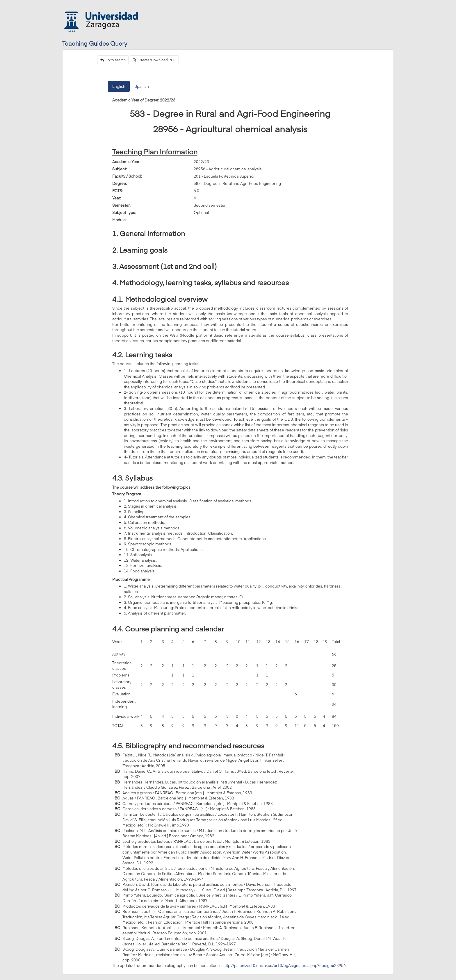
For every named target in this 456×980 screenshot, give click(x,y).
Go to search (113, 60)
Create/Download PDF (154, 60)
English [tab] (119, 86)
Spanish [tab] (142, 86)
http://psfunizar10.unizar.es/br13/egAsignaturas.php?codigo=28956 (285, 965)
